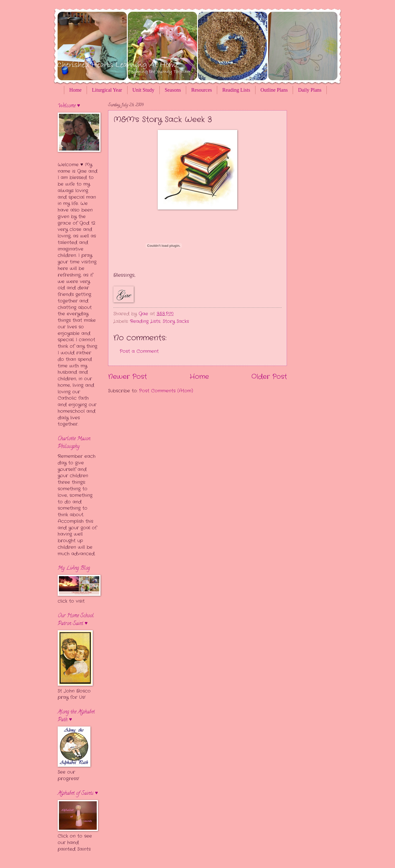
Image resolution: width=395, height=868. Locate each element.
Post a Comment (139, 351)
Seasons (173, 90)
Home (75, 90)
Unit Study (143, 90)
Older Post (269, 377)
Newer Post (127, 377)
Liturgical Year (107, 90)
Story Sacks (176, 321)
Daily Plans (310, 90)
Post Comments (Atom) (166, 391)
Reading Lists (236, 90)
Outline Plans (274, 90)
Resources (202, 90)
